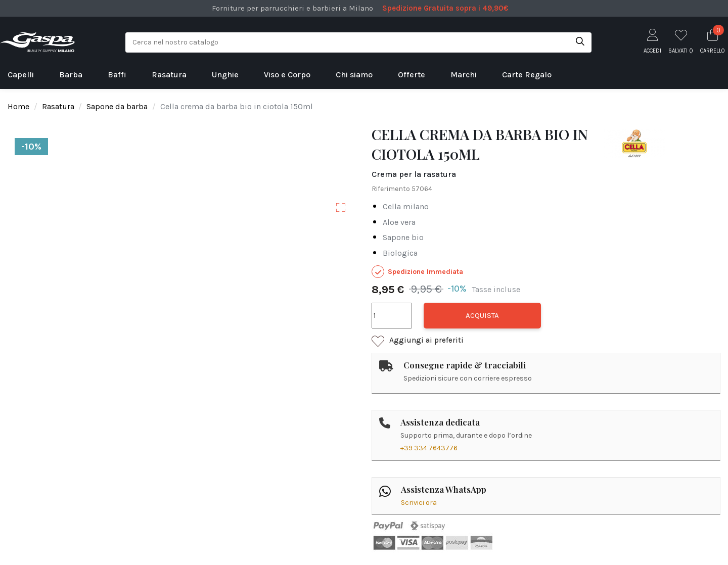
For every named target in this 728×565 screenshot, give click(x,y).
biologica (400, 253)
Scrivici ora (419, 503)
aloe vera (399, 222)
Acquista (482, 315)
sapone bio (403, 237)
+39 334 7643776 (429, 448)
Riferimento (391, 189)
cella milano (406, 206)
